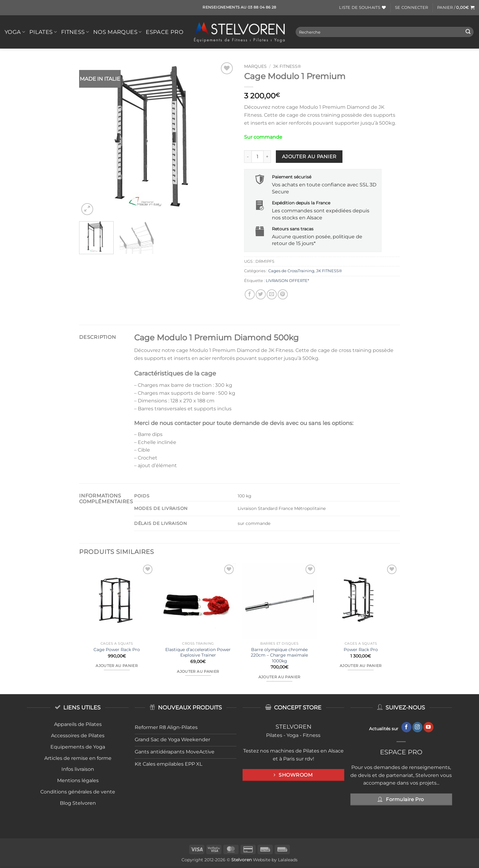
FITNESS (75, 32)
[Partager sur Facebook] (250, 294)
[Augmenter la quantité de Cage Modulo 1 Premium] (267, 156)
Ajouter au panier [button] (117, 666)
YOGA (15, 32)
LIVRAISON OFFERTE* (287, 281)
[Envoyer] (468, 32)
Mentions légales (78, 780)
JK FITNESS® (287, 66)
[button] (411, 8)
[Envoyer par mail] (272, 294)
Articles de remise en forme (78, 758)
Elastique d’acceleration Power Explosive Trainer (198, 652)
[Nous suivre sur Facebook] (406, 727)
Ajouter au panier (309, 157)
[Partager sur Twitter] (261, 294)
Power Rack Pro (361, 650)
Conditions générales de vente (78, 792)
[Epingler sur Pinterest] (283, 294)
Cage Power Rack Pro (117, 650)
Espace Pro (165, 32)
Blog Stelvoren (78, 803)
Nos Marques (117, 32)
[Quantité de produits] (258, 156)
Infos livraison (78, 769)
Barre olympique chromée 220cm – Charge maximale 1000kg (279, 655)
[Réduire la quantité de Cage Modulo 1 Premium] (248, 156)
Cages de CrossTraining (291, 271)
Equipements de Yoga (78, 747)
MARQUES (255, 66)
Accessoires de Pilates (78, 736)
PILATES (43, 32)
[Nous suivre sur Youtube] (428, 727)
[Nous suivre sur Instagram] (417, 727)
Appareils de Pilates (78, 724)
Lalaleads (288, 860)
